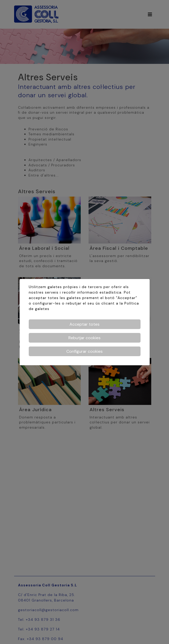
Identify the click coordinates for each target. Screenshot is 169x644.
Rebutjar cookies (84, 338)
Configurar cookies (84, 351)
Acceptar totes (84, 324)
